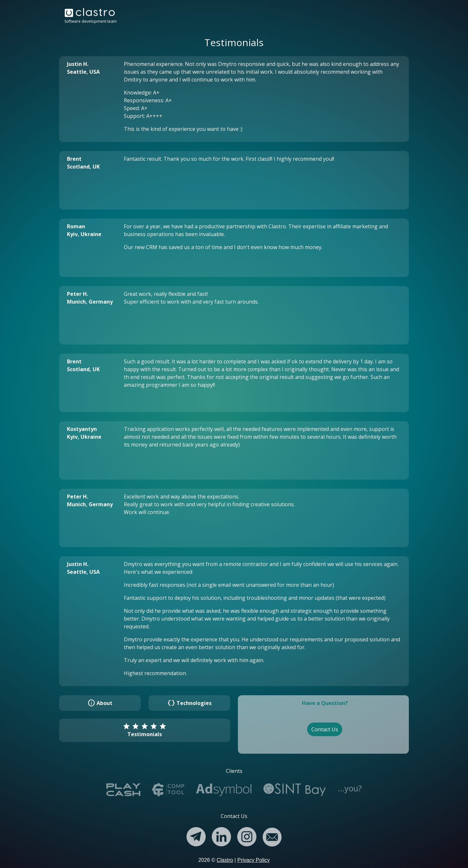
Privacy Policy (253, 860)
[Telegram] (196, 835)
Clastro (225, 860)
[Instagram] (247, 835)
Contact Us (325, 729)
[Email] (272, 835)
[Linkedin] (221, 835)
